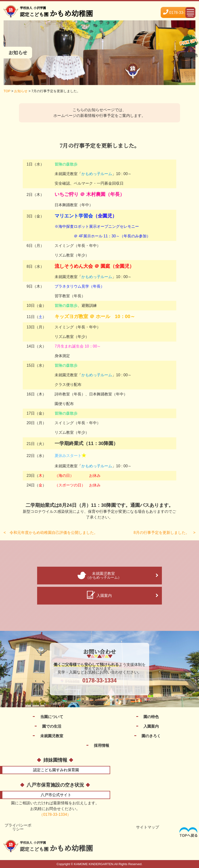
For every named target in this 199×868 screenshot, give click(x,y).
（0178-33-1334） (55, 814)
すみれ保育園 (56, 770)
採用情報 (102, 745)
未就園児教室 (52, 736)
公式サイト (56, 795)
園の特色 (151, 717)
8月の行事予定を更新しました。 (162, 533)
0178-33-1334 (178, 13)
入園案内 (151, 726)
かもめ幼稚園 (56, 847)
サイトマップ (148, 827)
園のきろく (151, 736)
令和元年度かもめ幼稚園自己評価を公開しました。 (54, 533)
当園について (52, 717)
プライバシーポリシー (18, 827)
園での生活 (52, 726)
